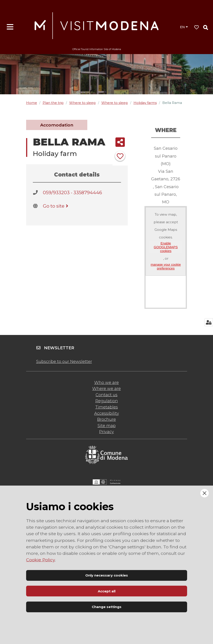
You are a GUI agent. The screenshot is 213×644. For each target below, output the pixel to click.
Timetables (107, 407)
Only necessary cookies (107, 575)
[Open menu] (10, 27)
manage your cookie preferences (166, 266)
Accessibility (107, 413)
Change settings (107, 607)
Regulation (107, 401)
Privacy (106, 432)
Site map (107, 426)
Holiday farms (145, 103)
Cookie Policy (41, 560)
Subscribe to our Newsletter (64, 362)
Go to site (56, 206)
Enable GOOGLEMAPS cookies (166, 247)
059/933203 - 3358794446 (72, 193)
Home (32, 103)
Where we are (106, 389)
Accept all (107, 591)
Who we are (106, 383)
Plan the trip (53, 103)
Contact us (106, 395)
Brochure (106, 419)
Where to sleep (82, 103)
